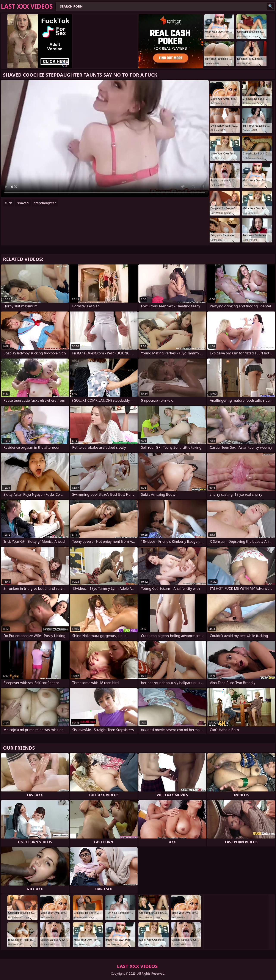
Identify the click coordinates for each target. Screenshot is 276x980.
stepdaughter (45, 203)
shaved (23, 203)
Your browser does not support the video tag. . (105, 139)
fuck (9, 203)
